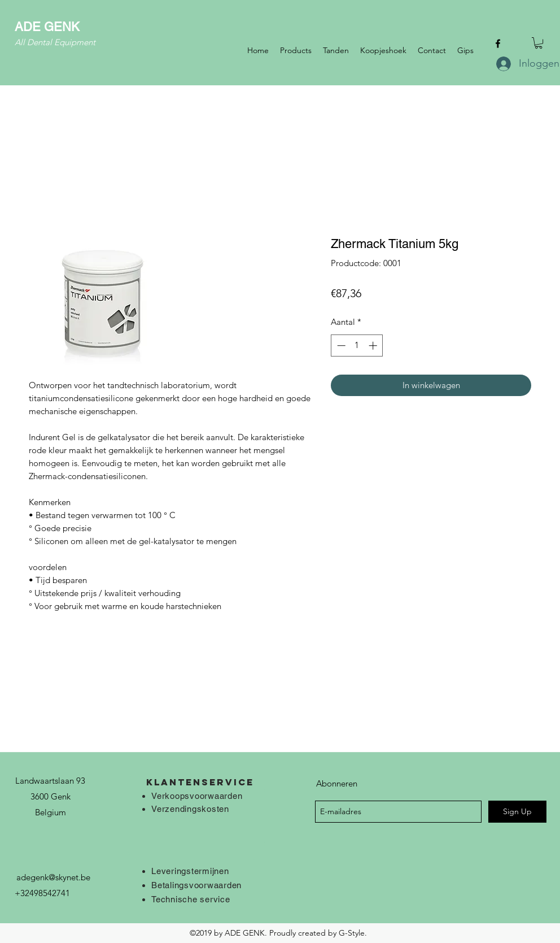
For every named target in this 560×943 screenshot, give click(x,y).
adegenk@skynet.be (53, 877)
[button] (539, 43)
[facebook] (498, 44)
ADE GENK (47, 27)
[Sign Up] (517, 812)
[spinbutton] (357, 346)
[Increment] (374, 346)
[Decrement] (340, 346)
